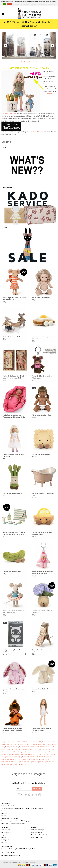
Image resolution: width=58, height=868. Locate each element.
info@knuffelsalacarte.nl (12, 855)
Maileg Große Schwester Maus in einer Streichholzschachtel (14, 377)
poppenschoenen (12, 764)
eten (39, 754)
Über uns (4, 813)
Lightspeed (32, 863)
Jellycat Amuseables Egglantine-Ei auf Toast (43, 338)
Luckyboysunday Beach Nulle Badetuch (13, 651)
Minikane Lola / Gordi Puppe (41, 298)
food (46, 754)
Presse (4, 816)
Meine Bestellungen (37, 832)
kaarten (34, 757)
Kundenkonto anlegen (37, 830)
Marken (4, 837)
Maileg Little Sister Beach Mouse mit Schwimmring (14, 612)
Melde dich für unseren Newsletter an (13, 823)
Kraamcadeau (39, 744)
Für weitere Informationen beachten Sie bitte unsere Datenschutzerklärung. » (34, 4)
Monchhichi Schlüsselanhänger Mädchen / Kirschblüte (42, 573)
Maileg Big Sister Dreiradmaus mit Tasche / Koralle (14, 299)
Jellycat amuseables (9, 744)
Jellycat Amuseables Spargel (13, 493)
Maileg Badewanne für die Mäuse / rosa (43, 494)
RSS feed (4, 842)
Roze (40, 749)
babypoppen (22, 752)
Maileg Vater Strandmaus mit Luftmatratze (42, 651)
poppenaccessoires (9, 762)
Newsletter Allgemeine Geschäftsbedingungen (16, 821)
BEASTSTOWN (22, 742)
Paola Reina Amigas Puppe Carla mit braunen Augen (43, 729)
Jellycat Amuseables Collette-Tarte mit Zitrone (42, 534)
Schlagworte (5, 840)
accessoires (10, 752)
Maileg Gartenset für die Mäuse (13, 337)
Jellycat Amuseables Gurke (12, 572)
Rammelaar (30, 749)
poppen (44, 759)
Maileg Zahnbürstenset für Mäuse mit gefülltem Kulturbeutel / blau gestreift (14, 534)
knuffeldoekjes (45, 757)
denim (14, 754)
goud (8, 757)
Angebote (5, 835)
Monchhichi (45, 747)
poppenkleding (36, 762)
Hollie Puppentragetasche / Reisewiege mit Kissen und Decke (14, 416)
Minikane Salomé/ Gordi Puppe (42, 415)
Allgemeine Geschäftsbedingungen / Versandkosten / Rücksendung (23, 808)
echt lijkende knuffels (26, 754)
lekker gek (22, 759)
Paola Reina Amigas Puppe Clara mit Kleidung (14, 455)
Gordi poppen (49, 742)
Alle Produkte (6, 830)
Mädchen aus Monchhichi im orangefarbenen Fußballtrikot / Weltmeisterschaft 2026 (13, 729)
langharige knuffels (9, 759)
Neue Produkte (6, 832)
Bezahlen (4, 811)
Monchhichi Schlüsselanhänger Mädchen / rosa (42, 377)
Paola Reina (19, 749)
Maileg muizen (12, 747)
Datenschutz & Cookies (9, 806)
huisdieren (17, 757)
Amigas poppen (8, 742)
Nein (9, 4)
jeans (26, 757)
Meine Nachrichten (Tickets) (39, 835)
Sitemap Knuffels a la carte (10, 818)
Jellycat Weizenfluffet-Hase (41, 689)
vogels (24, 764)
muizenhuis (34, 759)
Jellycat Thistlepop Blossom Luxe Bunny (14, 690)
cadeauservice (35, 752)
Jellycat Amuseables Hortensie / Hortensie (43, 612)
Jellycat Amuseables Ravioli (41, 454)
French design (36, 742)
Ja (4, 4)
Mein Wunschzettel (37, 837)
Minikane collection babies (30, 747)
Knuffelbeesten (25, 744)
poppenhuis (23, 762)
